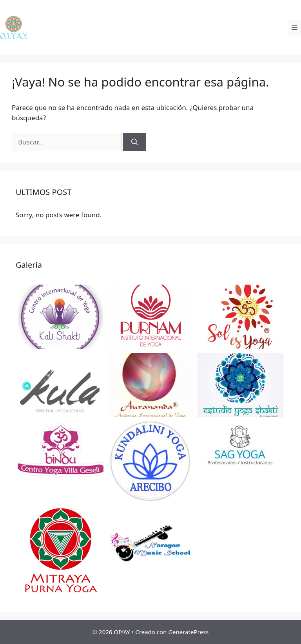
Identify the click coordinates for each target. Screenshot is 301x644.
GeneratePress (188, 632)
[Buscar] (135, 142)
